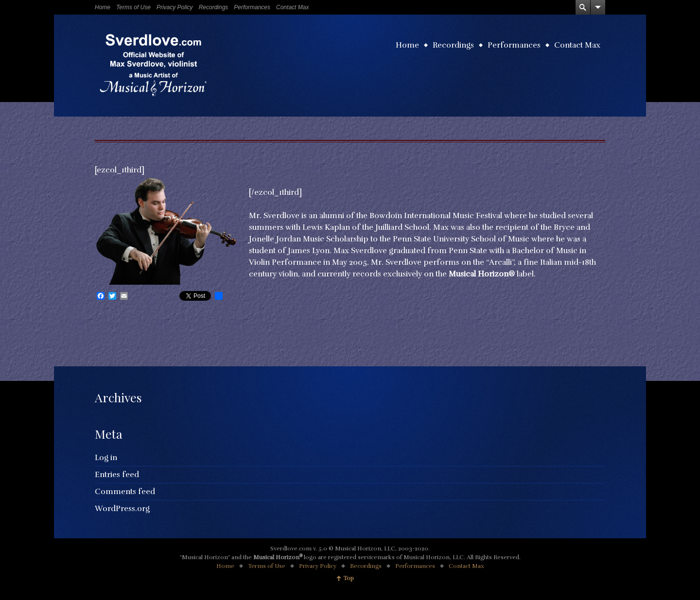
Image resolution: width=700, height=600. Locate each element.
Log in (106, 458)
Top (349, 578)
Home (103, 7)
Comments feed (125, 492)
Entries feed (117, 475)
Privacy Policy (175, 7)
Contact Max (292, 7)
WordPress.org (122, 509)
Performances (252, 7)
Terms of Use (133, 7)
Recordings (214, 7)
